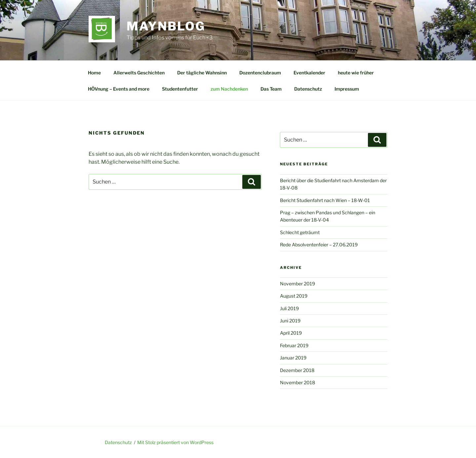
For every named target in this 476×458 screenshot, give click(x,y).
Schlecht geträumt (300, 232)
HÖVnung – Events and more (119, 89)
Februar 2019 (294, 345)
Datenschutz (308, 89)
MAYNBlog (166, 26)
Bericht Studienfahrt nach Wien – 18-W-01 (325, 200)
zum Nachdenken (229, 89)
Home (94, 73)
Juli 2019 (289, 308)
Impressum (347, 89)
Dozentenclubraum (260, 73)
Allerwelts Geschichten (139, 73)
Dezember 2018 (297, 370)
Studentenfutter (180, 89)
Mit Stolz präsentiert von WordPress (175, 442)
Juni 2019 (290, 321)
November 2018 (297, 382)
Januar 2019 (293, 358)
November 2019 (297, 284)
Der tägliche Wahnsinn (202, 73)
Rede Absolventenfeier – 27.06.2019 (319, 245)
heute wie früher (356, 73)
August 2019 (294, 296)
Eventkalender (309, 73)
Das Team (271, 89)
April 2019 (291, 333)
